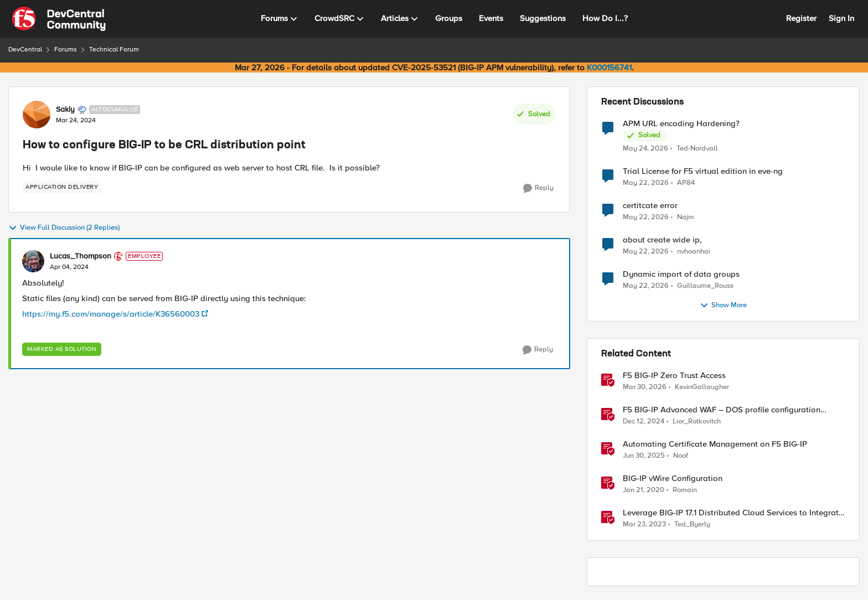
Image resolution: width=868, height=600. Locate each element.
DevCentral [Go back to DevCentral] (25, 50)
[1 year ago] (644, 422)
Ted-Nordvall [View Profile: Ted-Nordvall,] (697, 148)
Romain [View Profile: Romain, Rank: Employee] (685, 490)
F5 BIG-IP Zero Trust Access (674, 376)
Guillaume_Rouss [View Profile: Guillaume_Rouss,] (705, 286)
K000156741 (609, 68)
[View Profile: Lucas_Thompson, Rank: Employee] (33, 261)
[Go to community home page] (59, 19)
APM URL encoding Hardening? (681, 124)
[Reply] (538, 188)
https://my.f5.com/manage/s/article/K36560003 (111, 314)
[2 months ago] (645, 148)
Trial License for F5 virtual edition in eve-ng (703, 171)
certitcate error (650, 206)
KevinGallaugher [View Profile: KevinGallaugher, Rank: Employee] (702, 387)
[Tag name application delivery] (62, 187)
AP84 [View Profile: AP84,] (686, 183)
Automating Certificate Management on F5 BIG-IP (715, 444)
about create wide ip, (662, 240)
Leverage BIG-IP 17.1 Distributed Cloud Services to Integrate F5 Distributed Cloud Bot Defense (733, 513)
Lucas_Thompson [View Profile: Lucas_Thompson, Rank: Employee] (81, 256)
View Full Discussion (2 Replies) (64, 228)
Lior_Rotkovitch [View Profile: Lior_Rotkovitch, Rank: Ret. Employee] (697, 421)
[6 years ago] (644, 490)
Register (801, 18)
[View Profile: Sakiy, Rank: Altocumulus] (37, 115)
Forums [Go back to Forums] (66, 50)
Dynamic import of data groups (681, 274)
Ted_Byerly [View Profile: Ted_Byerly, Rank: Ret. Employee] (692, 524)
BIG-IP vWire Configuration (673, 479)
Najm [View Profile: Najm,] (686, 217)
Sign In (841, 18)
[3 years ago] (644, 525)
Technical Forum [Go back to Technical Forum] (114, 50)
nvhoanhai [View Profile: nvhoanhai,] (694, 252)
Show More (723, 306)
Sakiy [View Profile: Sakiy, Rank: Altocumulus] (65, 110)
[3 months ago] (645, 387)
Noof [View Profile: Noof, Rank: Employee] (681, 456)
